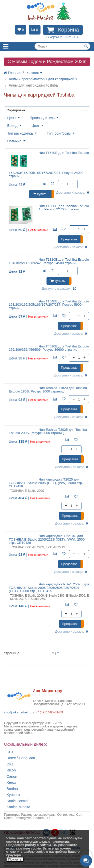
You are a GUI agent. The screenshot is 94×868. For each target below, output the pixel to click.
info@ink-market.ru (18, 712)
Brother (12, 789)
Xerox (11, 783)
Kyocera (13, 795)
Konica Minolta (18, 807)
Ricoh (11, 770)
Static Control (17, 801)
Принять (15, 859)
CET (10, 752)
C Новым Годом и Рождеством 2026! (47, 61)
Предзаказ (69, 239)
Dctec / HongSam (21, 758)
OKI (10, 764)
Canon (12, 777)
